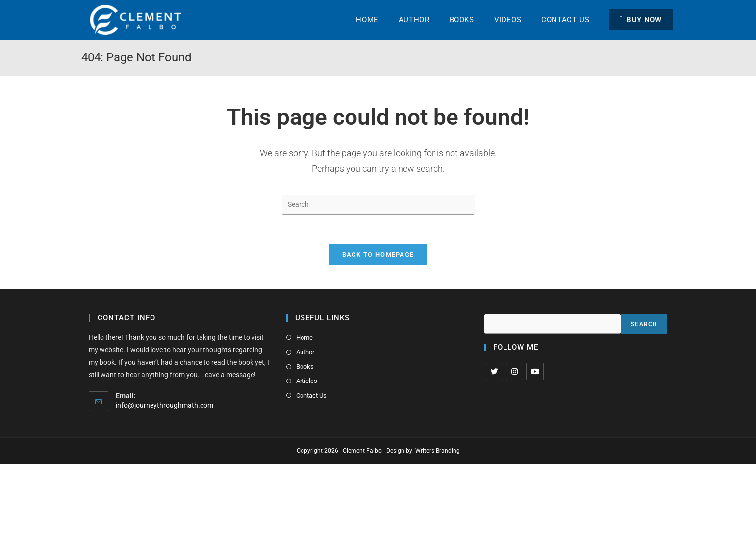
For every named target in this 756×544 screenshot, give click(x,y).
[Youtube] (535, 371)
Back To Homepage (378, 254)
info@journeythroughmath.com (165, 405)
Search (644, 324)
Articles (307, 381)
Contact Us (311, 396)
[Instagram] (515, 371)
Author (305, 352)
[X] (494, 371)
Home (304, 338)
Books (305, 366)
